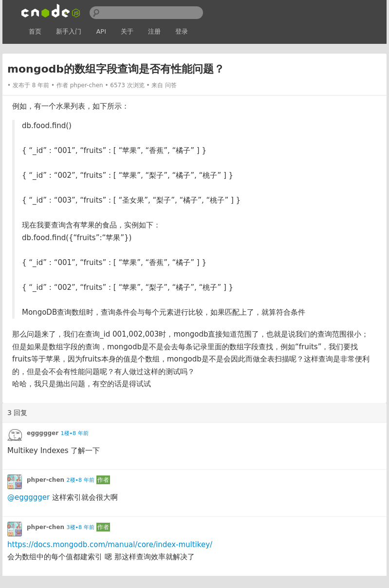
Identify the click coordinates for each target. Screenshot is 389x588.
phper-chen (87, 85)
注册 (154, 31)
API (101, 31)
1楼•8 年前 (75, 433)
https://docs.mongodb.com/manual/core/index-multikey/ (110, 545)
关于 (127, 31)
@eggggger (28, 497)
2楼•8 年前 (81, 480)
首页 (35, 31)
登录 (182, 31)
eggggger (43, 433)
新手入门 (69, 31)
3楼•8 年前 (81, 527)
